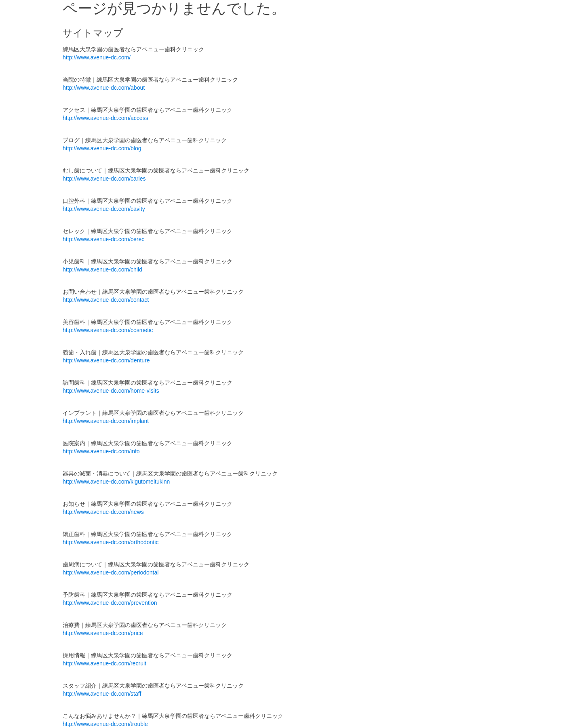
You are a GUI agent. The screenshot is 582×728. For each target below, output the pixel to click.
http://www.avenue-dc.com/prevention (110, 603)
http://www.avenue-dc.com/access (105, 118)
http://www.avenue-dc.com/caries (104, 179)
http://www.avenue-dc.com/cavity (104, 209)
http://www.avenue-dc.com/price (103, 633)
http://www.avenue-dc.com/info (101, 451)
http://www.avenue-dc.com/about (104, 88)
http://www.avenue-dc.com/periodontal (111, 572)
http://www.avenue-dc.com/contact (106, 300)
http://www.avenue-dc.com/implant (106, 421)
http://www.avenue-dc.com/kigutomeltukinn (116, 482)
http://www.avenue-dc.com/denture (106, 360)
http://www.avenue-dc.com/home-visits (111, 391)
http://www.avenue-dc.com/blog (102, 148)
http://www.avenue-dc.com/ (97, 57)
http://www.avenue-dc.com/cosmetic (108, 330)
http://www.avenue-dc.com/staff (102, 694)
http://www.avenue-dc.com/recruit (104, 663)
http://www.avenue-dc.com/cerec (103, 239)
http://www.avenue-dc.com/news (103, 512)
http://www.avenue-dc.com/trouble (105, 724)
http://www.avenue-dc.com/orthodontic (111, 542)
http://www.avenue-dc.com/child (102, 269)
